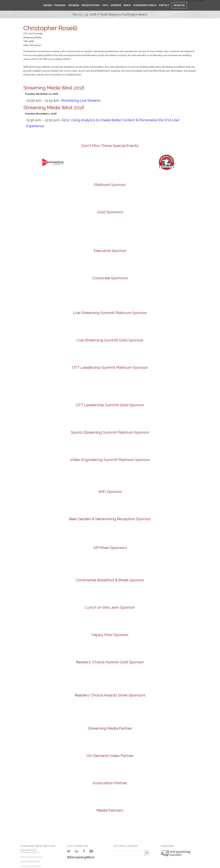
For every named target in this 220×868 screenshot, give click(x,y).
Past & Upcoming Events (31, 857)
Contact (164, 5)
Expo (105, 5)
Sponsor (116, 5)
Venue (127, 5)
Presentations (91, 5)
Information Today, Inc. (30, 852)
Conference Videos (145, 5)
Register (179, 5)
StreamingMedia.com (30, 862)
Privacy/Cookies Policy (31, 866)
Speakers (73, 5)
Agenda (48, 5)
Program (60, 5)
